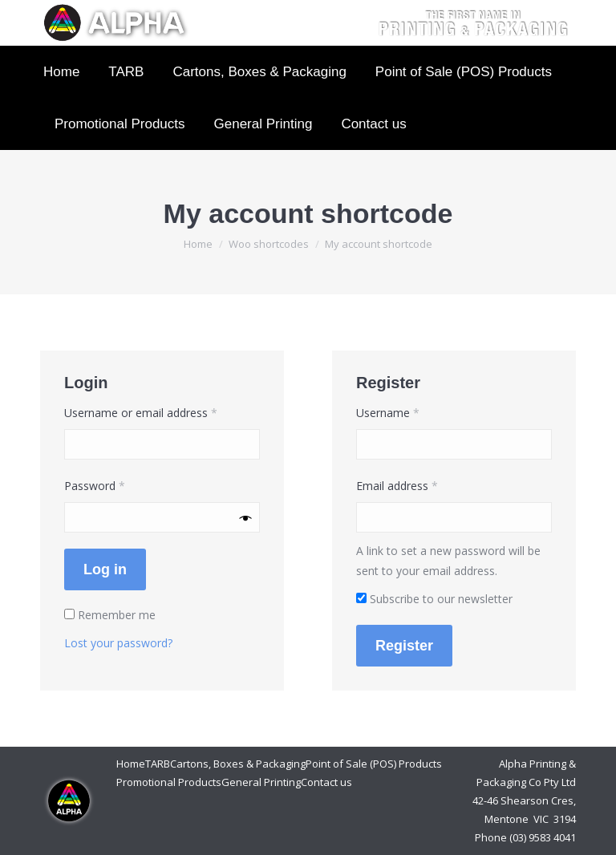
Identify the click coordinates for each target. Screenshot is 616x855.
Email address (419, 484)
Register (404, 646)
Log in (105, 569)
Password (117, 484)
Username (410, 411)
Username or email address (162, 411)
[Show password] (246, 518)
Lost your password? (118, 643)
